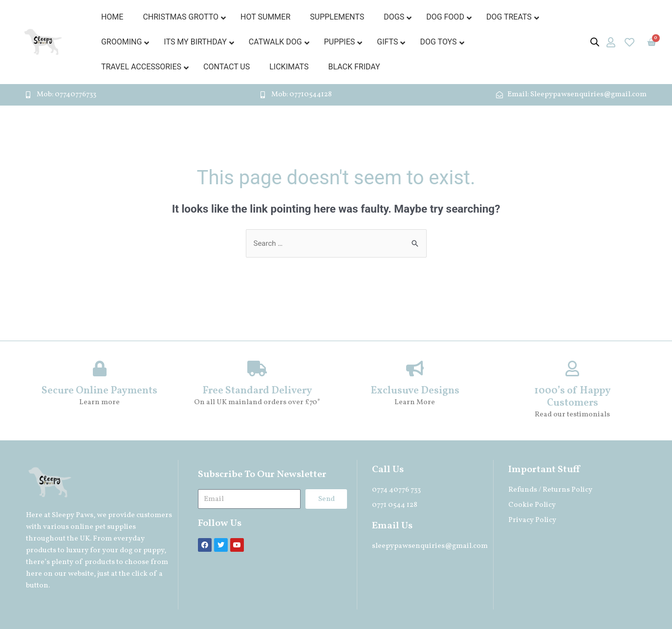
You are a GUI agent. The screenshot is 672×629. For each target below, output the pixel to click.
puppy (154, 551)
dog (126, 551)
